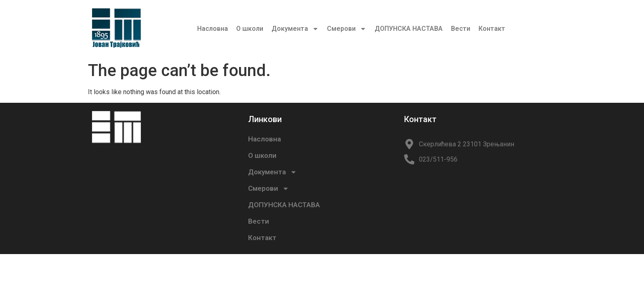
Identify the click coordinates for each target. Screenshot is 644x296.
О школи (250, 29)
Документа (295, 29)
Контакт (492, 29)
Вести (461, 29)
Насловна (213, 29)
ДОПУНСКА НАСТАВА (409, 29)
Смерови (347, 29)
